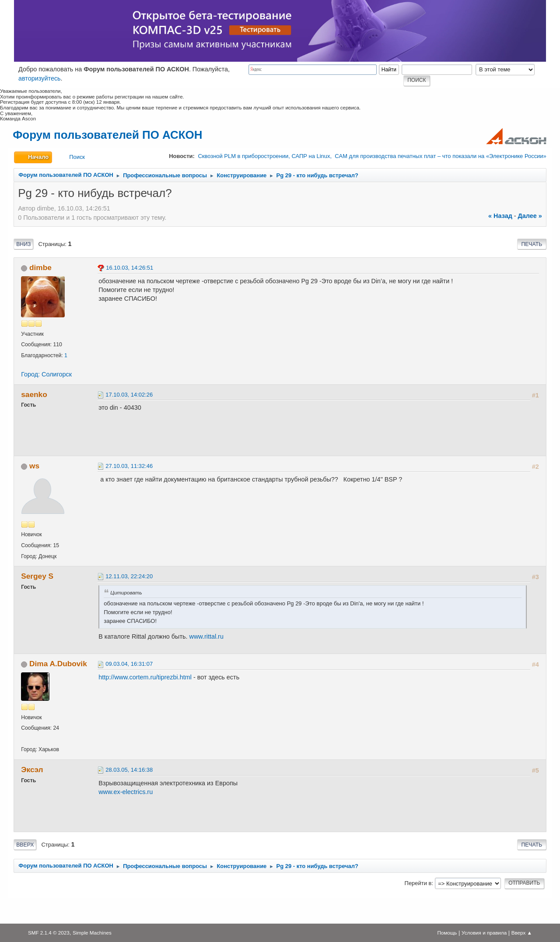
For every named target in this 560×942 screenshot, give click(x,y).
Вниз (23, 244)
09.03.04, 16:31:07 (129, 664)
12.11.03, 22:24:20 (129, 576)
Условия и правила (484, 933)
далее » (530, 216)
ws (34, 466)
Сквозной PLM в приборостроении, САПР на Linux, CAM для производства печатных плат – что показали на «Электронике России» (372, 156)
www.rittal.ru (206, 636)
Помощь (447, 933)
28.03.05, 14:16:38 (129, 770)
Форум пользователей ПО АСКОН (107, 135)
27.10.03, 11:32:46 (129, 466)
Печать (532, 244)
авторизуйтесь (40, 78)
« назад (500, 216)
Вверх (25, 845)
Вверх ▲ (522, 933)
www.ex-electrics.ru (126, 792)
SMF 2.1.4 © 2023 (49, 933)
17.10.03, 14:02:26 (129, 395)
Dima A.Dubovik (58, 664)
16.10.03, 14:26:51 (129, 268)
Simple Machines (92, 933)
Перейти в (418, 883)
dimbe (40, 267)
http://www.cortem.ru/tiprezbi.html (145, 677)
